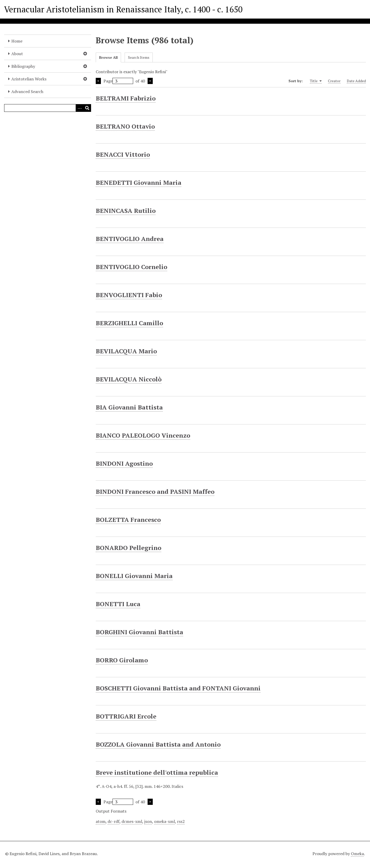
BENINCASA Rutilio (126, 211)
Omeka (357, 854)
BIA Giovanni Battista (129, 407)
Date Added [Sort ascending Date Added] (356, 81)
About (17, 54)
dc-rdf (114, 821)
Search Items (139, 57)
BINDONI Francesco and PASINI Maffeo (155, 491)
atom (101, 821)
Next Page (150, 81)
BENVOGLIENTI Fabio (129, 295)
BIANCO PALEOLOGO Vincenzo (143, 435)
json (148, 821)
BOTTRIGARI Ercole (126, 716)
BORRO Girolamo (122, 660)
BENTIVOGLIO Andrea (130, 239)
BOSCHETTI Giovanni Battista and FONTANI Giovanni (178, 688)
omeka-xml (164, 821)
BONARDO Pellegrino (128, 548)
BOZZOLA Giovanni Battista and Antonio (158, 744)
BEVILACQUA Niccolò (129, 379)
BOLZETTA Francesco (128, 520)
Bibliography (23, 66)
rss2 (181, 821)
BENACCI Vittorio (123, 154)
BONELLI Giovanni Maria (134, 576)
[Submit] (87, 108)
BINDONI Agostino (124, 463)
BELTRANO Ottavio (125, 126)
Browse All (108, 57)
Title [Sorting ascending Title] (316, 81)
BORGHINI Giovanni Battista (139, 632)
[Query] (48, 108)
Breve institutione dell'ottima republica (157, 772)
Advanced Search (27, 91)
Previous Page (98, 81)
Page (118, 81)
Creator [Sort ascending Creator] (334, 81)
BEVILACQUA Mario (126, 351)
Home (17, 41)
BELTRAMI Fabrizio (126, 98)
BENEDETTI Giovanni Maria (139, 182)
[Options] (79, 108)
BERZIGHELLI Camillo (129, 323)
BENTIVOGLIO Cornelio (131, 267)
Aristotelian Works (29, 79)
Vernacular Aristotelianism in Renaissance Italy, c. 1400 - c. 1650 (123, 9)
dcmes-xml (132, 821)
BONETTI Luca (118, 604)
